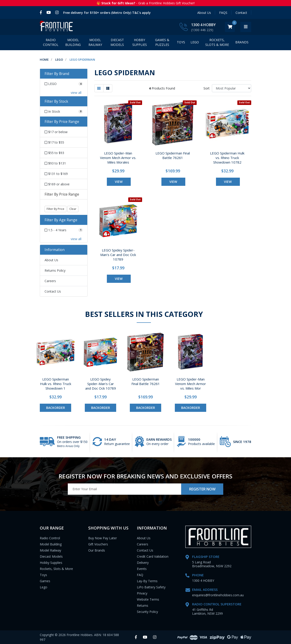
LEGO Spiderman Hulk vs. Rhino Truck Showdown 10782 (227, 158)
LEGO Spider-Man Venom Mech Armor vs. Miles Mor (191, 384)
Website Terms (148, 599)
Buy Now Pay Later (103, 538)
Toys (181, 42)
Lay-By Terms (147, 581)
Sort (207, 88)
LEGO (195, 42)
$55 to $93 (54, 153)
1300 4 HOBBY (214, 25)
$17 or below (56, 132)
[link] (42, 12)
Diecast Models (117, 42)
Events (142, 569)
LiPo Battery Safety (151, 587)
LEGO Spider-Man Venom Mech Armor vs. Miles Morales (118, 158)
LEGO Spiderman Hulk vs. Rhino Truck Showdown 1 (56, 384)
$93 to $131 (55, 163)
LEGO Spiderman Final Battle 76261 (173, 155)
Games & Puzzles (162, 42)
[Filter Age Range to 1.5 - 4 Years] (64, 230)
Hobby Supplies (140, 42)
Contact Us (53, 291)
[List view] (108, 88)
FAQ (140, 575)
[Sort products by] (232, 88)
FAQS (223, 13)
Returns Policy (55, 270)
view (119, 182)
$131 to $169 (56, 174)
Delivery (143, 563)
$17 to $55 (54, 142)
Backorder (56, 408)
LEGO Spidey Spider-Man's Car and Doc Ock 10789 (118, 255)
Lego (44, 587)
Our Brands (97, 550)
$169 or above (57, 184)
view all (76, 93)
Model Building (73, 42)
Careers (50, 281)
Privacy (142, 593)
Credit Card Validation (153, 556)
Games (45, 581)
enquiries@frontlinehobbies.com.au (218, 595)
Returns (143, 605)
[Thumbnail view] (99, 88)
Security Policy (147, 612)
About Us (204, 13)
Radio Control (51, 42)
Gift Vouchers (98, 544)
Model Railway (95, 42)
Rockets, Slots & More (217, 42)
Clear (73, 209)
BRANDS (242, 42)
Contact (241, 13)
